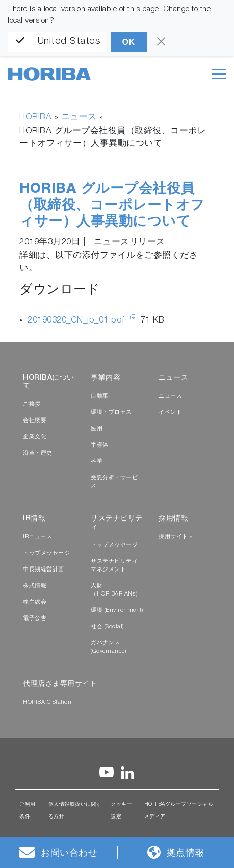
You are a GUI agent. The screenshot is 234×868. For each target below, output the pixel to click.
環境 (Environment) (117, 611)
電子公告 (35, 619)
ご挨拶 (32, 404)
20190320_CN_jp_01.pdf (77, 321)
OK (129, 42)
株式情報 (35, 586)
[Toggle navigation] (219, 74)
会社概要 (35, 421)
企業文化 (35, 437)
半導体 (100, 445)
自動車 (100, 396)
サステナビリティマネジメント (114, 566)
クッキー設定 (121, 811)
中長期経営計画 (44, 570)
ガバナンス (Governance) (108, 647)
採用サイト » (176, 537)
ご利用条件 (28, 811)
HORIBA (35, 118)
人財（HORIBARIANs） (116, 590)
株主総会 (35, 602)
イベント (170, 413)
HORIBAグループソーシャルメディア (179, 811)
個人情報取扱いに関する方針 (75, 811)
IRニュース (37, 537)
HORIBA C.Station (47, 702)
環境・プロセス (111, 413)
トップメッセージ (46, 553)
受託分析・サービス (114, 482)
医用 (97, 429)
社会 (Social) (107, 627)
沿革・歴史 (38, 453)
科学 (97, 462)
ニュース (79, 118)
